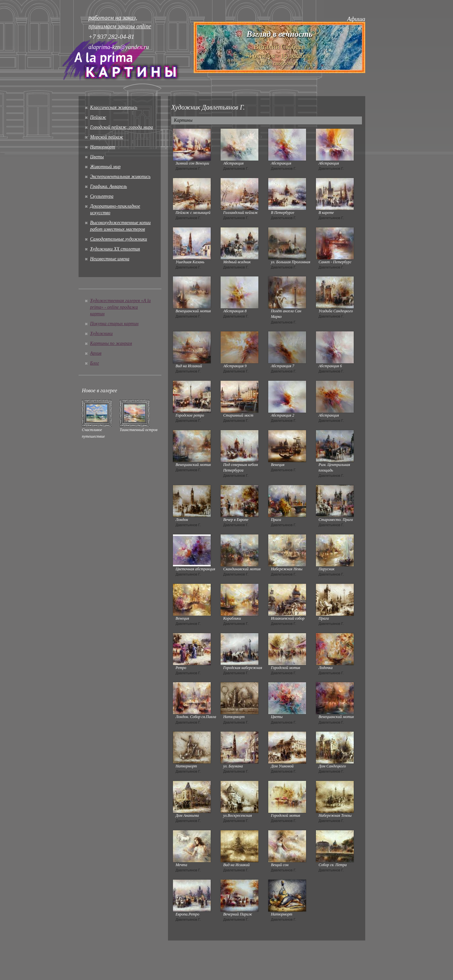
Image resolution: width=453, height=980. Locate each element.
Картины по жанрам (111, 343)
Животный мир (105, 167)
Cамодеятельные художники (119, 239)
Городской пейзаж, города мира (121, 127)
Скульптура (102, 196)
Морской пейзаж (107, 137)
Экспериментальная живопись (120, 177)
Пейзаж (98, 117)
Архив (96, 353)
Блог (95, 363)
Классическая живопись (114, 107)
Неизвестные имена (110, 259)
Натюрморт (103, 147)
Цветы (97, 157)
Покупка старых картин (114, 324)
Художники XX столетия (115, 249)
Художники (101, 334)
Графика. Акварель (108, 186)
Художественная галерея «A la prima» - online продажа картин (120, 307)
